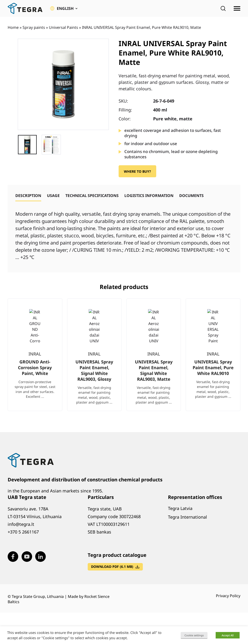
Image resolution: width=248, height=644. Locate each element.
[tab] (28, 196)
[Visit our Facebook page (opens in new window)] (13, 557)
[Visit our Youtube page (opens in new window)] (27, 557)
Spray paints (34, 27)
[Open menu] (237, 8)
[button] (64, 8)
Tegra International (187, 517)
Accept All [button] (228, 635)
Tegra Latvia (180, 508)
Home (13, 27)
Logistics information (149, 196)
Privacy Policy (228, 596)
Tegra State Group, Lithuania (38, 596)
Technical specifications (92, 196)
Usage (53, 196)
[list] (124, 359)
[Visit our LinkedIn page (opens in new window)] (40, 557)
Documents (191, 196)
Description (28, 196)
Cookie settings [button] (194, 635)
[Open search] (223, 8)
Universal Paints (63, 27)
